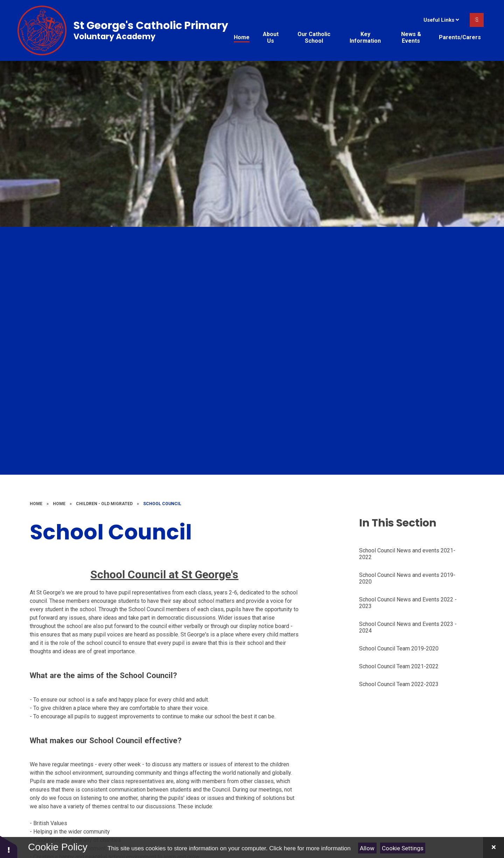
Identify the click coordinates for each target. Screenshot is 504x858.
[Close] (493, 847)
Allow (367, 848)
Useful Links (441, 20)
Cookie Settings (403, 848)
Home (36, 504)
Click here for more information (310, 848)
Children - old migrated (104, 504)
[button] (9, 847)
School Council (162, 504)
